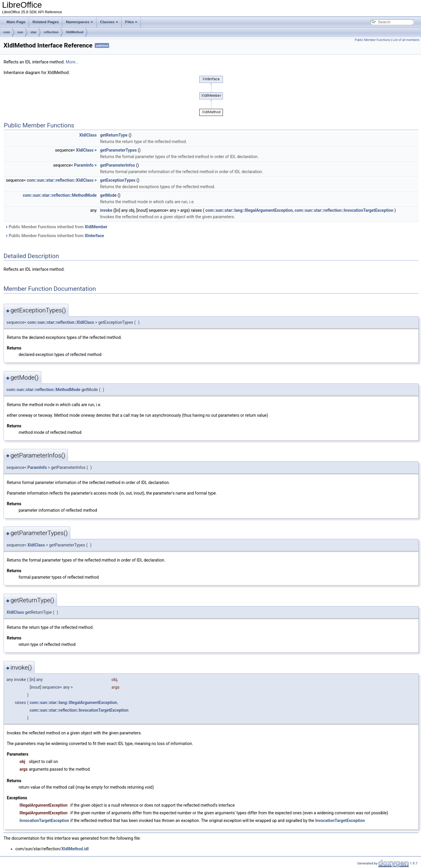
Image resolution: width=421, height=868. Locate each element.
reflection (51, 32)
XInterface (94, 236)
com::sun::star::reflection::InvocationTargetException (344, 210)
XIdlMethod (75, 32)
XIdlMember (96, 227)
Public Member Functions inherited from (56, 227)
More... (72, 62)
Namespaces (79, 22)
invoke (106, 210)
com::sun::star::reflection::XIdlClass (60, 180)
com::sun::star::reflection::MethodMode (60, 195)
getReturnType (114, 135)
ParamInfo (84, 165)
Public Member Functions (372, 40)
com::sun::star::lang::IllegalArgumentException (249, 210)
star (33, 32)
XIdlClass (88, 135)
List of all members (406, 40)
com (7, 32)
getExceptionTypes (118, 180)
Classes (109, 22)
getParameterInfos (118, 165)
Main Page (16, 22)
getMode (108, 195)
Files (131, 22)
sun (20, 32)
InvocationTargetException (44, 821)
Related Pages (46, 22)
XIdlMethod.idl (75, 849)
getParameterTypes (118, 150)
